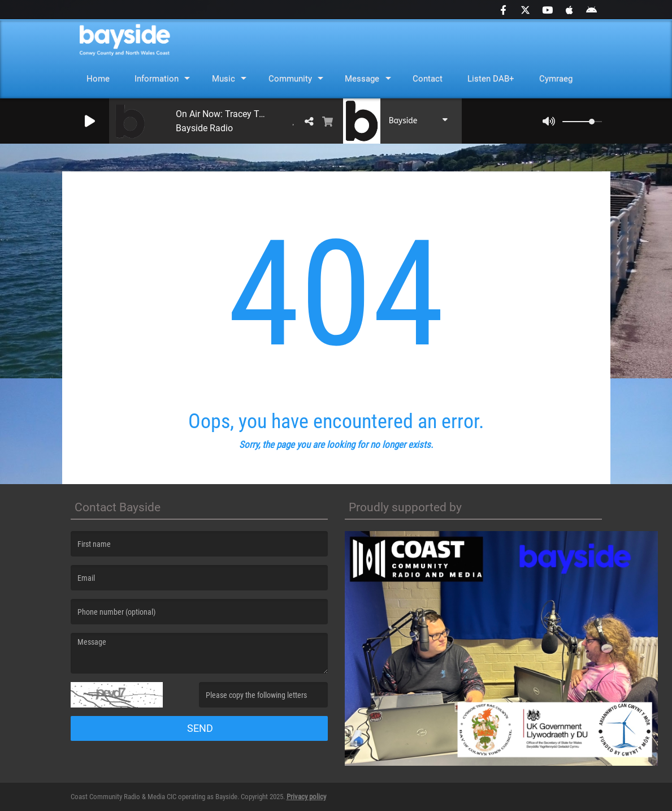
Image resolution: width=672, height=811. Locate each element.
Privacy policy (306, 797)
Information (157, 79)
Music (224, 79)
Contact (428, 79)
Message (362, 79)
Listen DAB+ (491, 79)
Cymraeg (556, 79)
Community (290, 79)
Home (98, 79)
